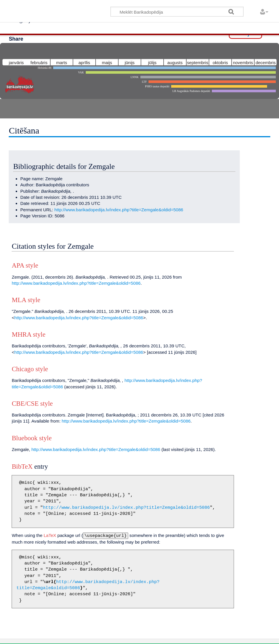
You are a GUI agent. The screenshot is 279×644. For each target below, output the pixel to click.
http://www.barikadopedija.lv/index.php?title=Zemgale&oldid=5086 (119, 210)
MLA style (26, 300)
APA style (25, 265)
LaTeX (50, 535)
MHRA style (28, 334)
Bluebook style (32, 438)
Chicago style (30, 369)
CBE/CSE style (32, 404)
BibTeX (22, 467)
